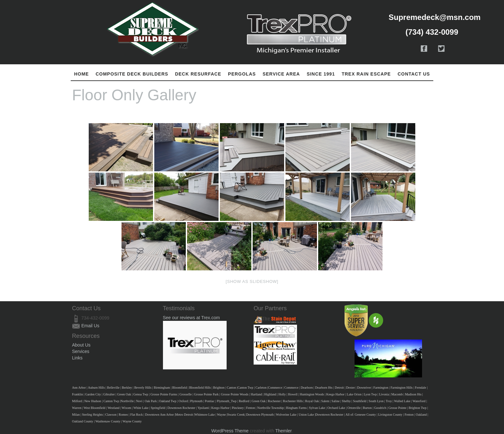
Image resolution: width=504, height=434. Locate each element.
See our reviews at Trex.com (191, 318)
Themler (283, 431)
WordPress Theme (230, 431)
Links (77, 358)
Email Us (90, 326)
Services (81, 351)
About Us (81, 345)
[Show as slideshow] (252, 281)
